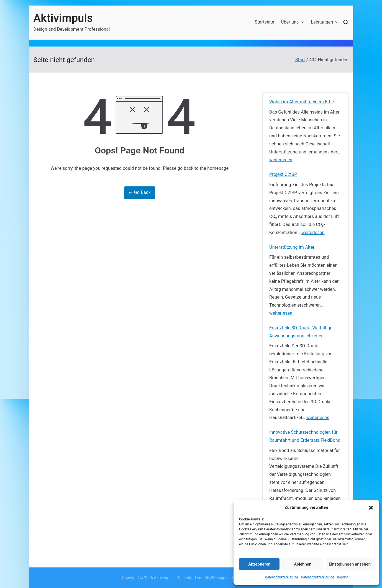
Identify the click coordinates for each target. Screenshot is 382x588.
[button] (371, 508)
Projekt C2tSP (283, 174)
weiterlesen (281, 160)
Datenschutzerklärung (281, 577)
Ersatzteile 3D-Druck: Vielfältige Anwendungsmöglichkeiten (301, 332)
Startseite (265, 22)
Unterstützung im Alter (292, 247)
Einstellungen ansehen (350, 564)
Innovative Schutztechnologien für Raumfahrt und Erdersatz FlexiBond (305, 436)
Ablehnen (303, 564)
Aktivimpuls (63, 18)
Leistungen (325, 22)
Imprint (342, 577)
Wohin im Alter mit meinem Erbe (302, 102)
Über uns (293, 22)
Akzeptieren (259, 564)
